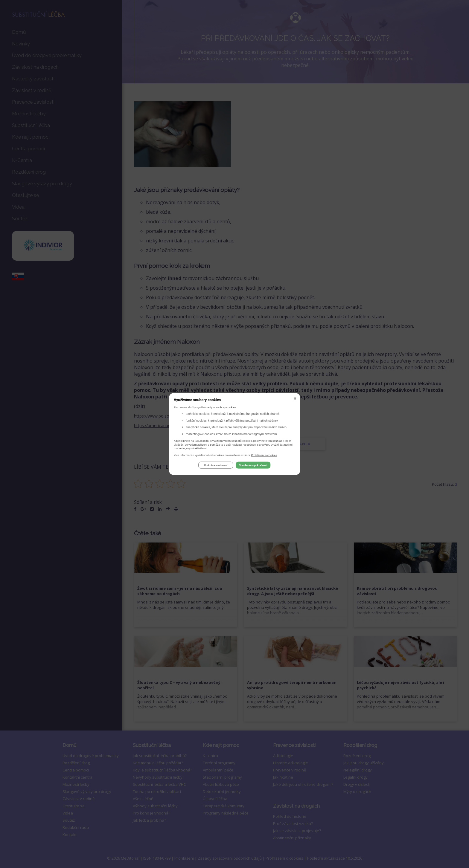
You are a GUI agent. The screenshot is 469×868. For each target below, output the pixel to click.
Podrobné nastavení (216, 466)
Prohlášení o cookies (264, 456)
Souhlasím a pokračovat (253, 466)
